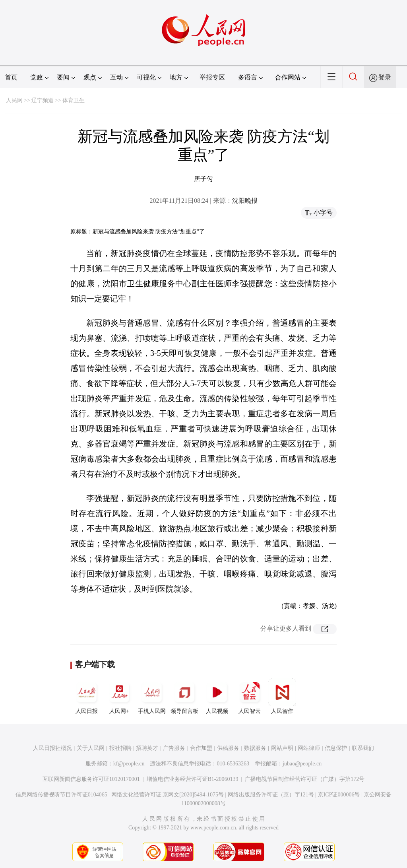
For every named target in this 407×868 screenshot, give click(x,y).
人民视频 (217, 696)
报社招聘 (120, 748)
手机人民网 (152, 696)
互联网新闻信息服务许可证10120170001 (91, 779)
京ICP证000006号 (339, 795)
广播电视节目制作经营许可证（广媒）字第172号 (305, 779)
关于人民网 (91, 748)
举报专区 (212, 77)
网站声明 (282, 748)
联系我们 (363, 748)
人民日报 (87, 696)
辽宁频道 (43, 100)
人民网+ (119, 696)
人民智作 (282, 696)
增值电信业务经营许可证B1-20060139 (193, 779)
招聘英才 (147, 748)
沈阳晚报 (245, 201)
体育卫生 (74, 100)
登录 (385, 77)
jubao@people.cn (302, 764)
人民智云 (250, 696)
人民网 (14, 100)
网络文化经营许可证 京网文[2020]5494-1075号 (168, 795)
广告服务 (174, 748)
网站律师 (309, 748)
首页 (11, 77)
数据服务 (255, 748)
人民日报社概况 (52, 748)
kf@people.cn (129, 764)
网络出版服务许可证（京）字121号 (271, 795)
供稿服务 (228, 748)
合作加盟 (201, 748)
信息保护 (336, 748)
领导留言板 (184, 696)
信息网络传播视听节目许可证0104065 (61, 795)
